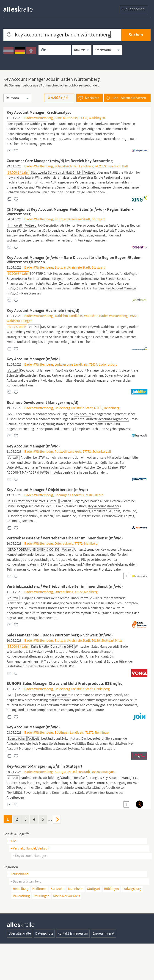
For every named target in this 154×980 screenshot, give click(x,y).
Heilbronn (39, 925)
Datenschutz (44, 970)
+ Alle (12, 877)
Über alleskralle (20, 970)
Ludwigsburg (132, 925)
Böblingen (111, 925)
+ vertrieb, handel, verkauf (29, 885)
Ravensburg (21, 933)
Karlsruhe (57, 925)
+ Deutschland (18, 911)
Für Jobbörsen (133, 9)
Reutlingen (41, 933)
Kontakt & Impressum (73, 970)
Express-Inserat (103, 970)
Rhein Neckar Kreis (67, 933)
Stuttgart (94, 925)
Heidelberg (21, 925)
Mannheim (76, 925)
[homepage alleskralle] (22, 8)
